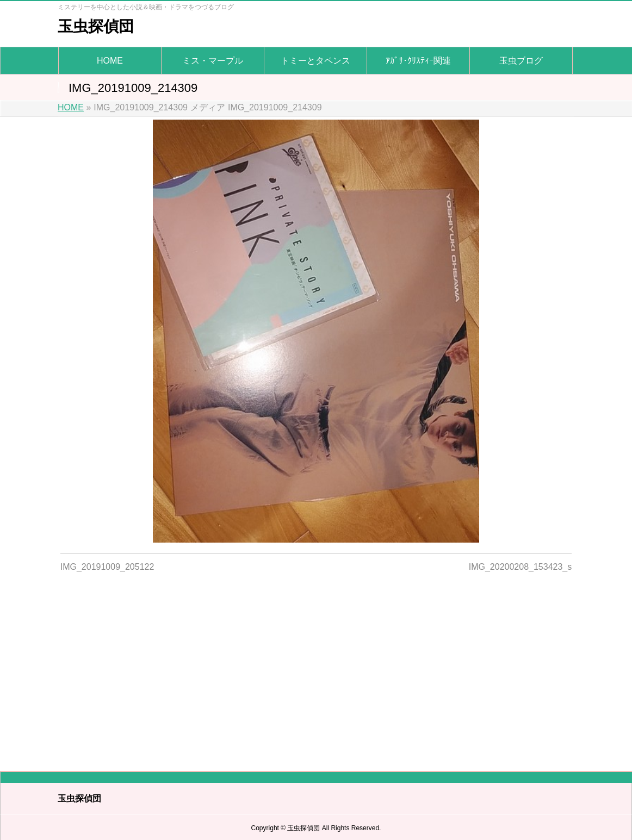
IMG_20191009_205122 (107, 567)
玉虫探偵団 (96, 26)
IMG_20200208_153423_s (521, 567)
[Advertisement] (316, 665)
